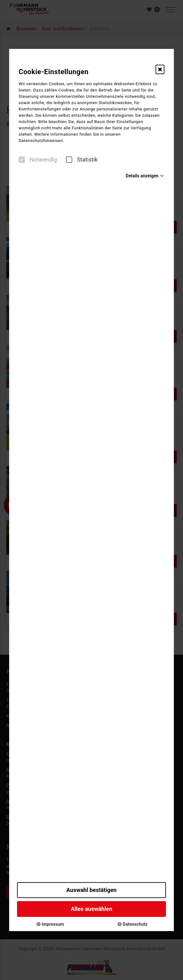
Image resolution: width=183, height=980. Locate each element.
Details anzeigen (142, 176)
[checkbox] (22, 160)
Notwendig (38, 160)
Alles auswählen (91, 909)
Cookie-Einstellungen (54, 72)
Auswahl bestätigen (91, 890)
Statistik (82, 160)
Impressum (50, 924)
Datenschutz (133, 924)
